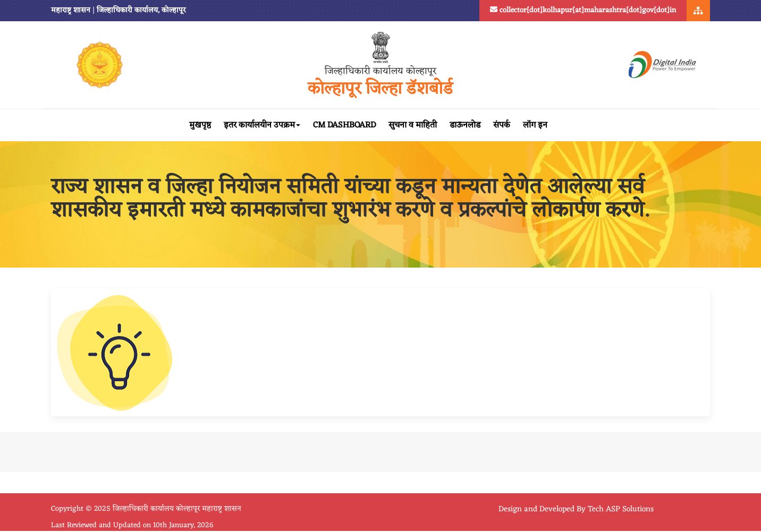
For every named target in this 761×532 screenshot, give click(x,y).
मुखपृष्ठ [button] (200, 125)
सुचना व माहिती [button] (413, 125)
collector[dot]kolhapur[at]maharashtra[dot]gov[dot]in (583, 10)
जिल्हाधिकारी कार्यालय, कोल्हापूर (141, 10)
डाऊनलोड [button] (465, 125)
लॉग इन (535, 125)
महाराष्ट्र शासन (71, 10)
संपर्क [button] (502, 125)
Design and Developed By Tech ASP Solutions (576, 509)
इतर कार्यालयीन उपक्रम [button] (262, 125)
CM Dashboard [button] (344, 125)
